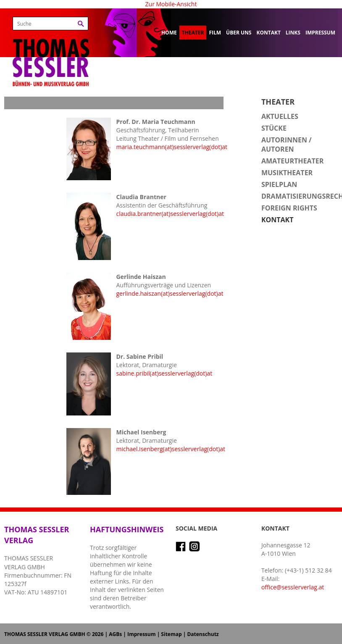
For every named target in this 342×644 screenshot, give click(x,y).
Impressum (320, 33)
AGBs (115, 634)
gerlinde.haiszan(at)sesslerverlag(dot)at (170, 293)
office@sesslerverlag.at (293, 587)
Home (169, 33)
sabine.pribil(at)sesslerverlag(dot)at (164, 373)
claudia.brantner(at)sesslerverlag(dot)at (170, 214)
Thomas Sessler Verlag (51, 50)
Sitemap (171, 634)
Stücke (274, 128)
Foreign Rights (289, 208)
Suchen (81, 24)
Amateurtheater (292, 161)
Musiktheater (287, 173)
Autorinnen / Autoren (287, 145)
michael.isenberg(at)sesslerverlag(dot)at (171, 449)
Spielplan (279, 184)
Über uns (239, 33)
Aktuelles (280, 116)
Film (215, 33)
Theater (193, 33)
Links (293, 33)
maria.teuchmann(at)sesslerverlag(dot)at (172, 147)
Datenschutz (203, 634)
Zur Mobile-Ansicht (171, 4)
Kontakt (268, 33)
